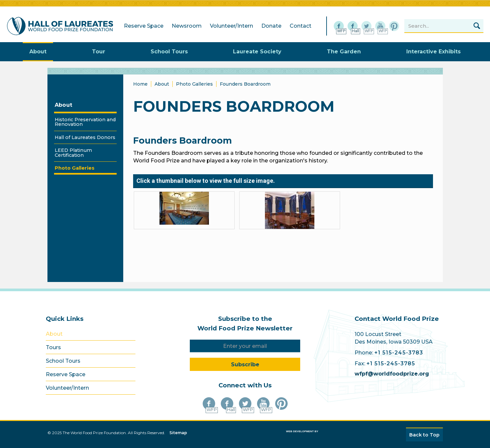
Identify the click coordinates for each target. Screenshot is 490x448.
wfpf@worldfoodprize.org (392, 374)
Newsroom (187, 26)
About (64, 105)
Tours (53, 347)
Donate (271, 26)
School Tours (63, 361)
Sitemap (178, 433)
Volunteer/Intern (231, 26)
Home (140, 84)
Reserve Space (144, 26)
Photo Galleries (194, 84)
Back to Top (424, 435)
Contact (301, 26)
